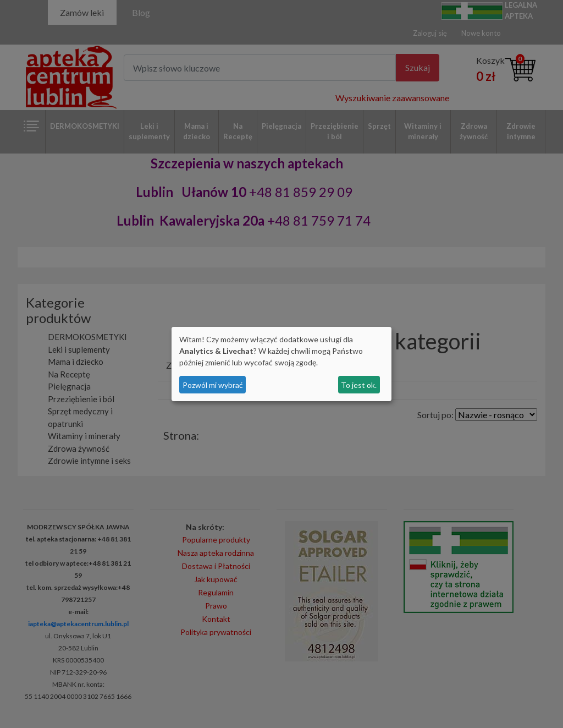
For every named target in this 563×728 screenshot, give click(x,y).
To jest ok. (359, 385)
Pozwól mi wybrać (213, 385)
